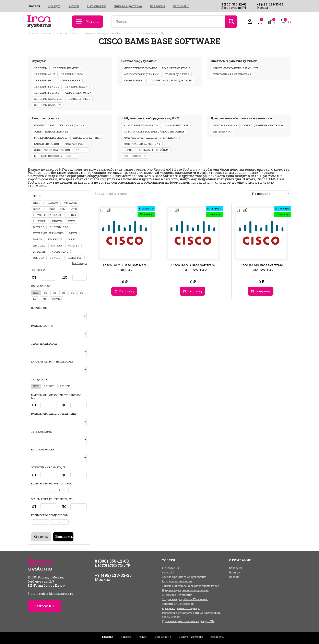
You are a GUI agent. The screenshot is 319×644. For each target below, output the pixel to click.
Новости (235, 572)
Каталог (49, 33)
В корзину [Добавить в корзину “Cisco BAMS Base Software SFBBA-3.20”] (127, 291)
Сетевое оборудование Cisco (103, 33)
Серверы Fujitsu (47, 93)
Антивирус (222, 131)
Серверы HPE (70, 80)
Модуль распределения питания (150, 138)
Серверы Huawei (66, 68)
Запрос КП (181, 6)
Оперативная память (51, 131)
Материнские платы (51, 138)
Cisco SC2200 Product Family (146, 33)
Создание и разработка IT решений (185, 599)
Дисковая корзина (88, 138)
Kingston (75, 258)
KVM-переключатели (141, 125)
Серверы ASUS (45, 74)
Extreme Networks (48, 233)
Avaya (72, 221)
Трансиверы (133, 80)
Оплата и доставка (128, 6)
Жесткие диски (72, 125)
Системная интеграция (177, 595)
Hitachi (39, 252)
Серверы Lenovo (47, 87)
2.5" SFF (49, 386)
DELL (37, 203)
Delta (73, 233)
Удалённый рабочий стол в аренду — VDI (188, 621)
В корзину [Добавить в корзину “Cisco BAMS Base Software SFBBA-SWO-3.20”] (263, 291)
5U (81, 293)
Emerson (55, 239)
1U (46, 293)
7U (44, 299)
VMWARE (70, 203)
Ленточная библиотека (232, 74)
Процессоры (44, 125)
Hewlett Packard (47, 215)
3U (63, 293)
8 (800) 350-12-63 (234, 4)
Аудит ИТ (168, 572)
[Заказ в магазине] (269, 194)
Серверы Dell (44, 80)
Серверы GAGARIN (47, 105)
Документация (225, 125)
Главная (34, 6)
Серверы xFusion (79, 93)
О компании (97, 6)
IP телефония (170, 568)
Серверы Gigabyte (48, 99)
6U (35, 299)
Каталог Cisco (69, 33)
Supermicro (59, 227)
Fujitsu (73, 245)
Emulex (39, 245)
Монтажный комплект (142, 144)
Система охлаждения (52, 150)
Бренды (54, 6)
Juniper (56, 258)
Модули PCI (74, 144)
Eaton (38, 239)
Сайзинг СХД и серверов (178, 604)
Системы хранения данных (236, 68)
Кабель (81, 150)
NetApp (39, 227)
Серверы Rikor (76, 87)
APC (74, 209)
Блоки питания (46, 144)
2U (54, 293)
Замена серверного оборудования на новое (190, 586)
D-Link (71, 215)
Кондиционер (135, 156)
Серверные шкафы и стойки (146, 150)
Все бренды (79, 263)
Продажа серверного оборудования (185, 590)
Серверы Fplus (79, 99)
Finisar (56, 245)
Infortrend (59, 252)
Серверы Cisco (72, 74)
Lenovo (56, 221)
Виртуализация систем (177, 581)
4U (72, 293)
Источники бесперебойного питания (154, 131)
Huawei (39, 221)
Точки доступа (177, 74)
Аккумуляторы (176, 125)
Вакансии (236, 568)
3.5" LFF (65, 386)
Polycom (52, 203)
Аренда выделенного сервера (181, 608)
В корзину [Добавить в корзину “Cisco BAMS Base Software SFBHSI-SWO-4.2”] (195, 291)
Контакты (157, 6)
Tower (57, 299)
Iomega (39, 258)
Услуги (74, 6)
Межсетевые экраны (140, 68)
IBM (63, 209)
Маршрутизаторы (176, 68)
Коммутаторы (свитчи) (141, 74)
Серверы (41, 68)
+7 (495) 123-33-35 (270, 4)
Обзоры (234, 577)
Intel (72, 239)
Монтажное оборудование (55, 156)
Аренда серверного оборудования (184, 577)
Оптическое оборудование (170, 80)
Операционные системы (263, 125)
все (36, 293)
